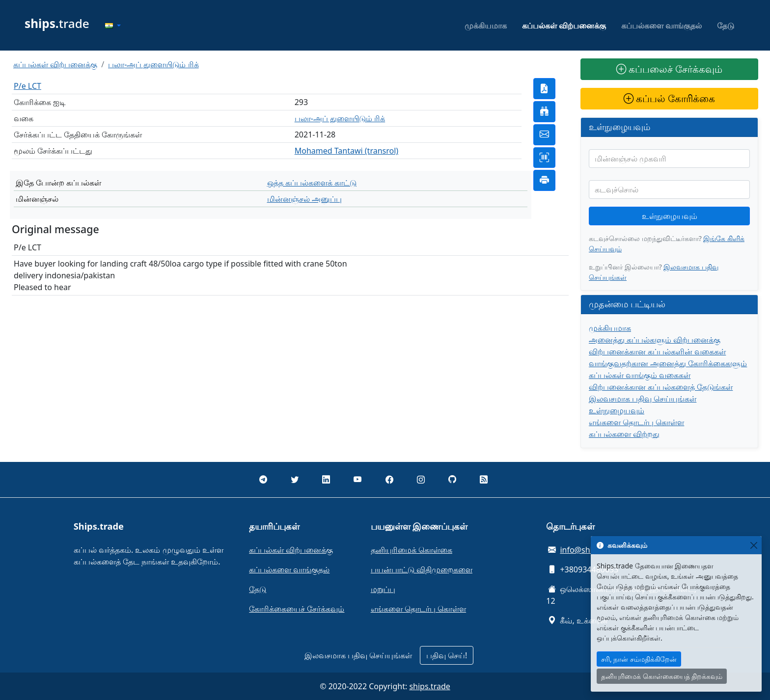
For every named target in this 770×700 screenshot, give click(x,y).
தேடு (726, 26)
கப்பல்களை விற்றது (624, 434)
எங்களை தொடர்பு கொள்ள (636, 422)
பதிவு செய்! (447, 655)
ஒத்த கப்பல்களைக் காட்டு (312, 183)
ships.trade (429, 686)
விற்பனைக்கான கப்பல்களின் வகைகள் (657, 351)
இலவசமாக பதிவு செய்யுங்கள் (643, 399)
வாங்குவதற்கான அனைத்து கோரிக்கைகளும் (668, 363)
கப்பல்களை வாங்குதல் (661, 26)
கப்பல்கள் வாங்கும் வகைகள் (640, 375)
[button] (113, 26)
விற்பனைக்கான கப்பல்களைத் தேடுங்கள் (661, 387)
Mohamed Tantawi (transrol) (346, 151)
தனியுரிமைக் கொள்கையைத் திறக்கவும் (662, 676)
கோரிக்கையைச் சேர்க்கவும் (297, 609)
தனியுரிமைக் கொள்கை (412, 550)
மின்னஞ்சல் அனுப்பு (304, 199)
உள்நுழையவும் (670, 216)
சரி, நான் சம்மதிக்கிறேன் (639, 659)
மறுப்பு (383, 589)
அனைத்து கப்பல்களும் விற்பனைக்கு (655, 340)
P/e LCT (27, 86)
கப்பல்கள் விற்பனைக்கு (564, 26)
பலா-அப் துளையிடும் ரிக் (153, 64)
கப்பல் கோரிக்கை (669, 98)
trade (57, 23)
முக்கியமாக (486, 26)
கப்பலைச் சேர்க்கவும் (669, 69)
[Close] (754, 545)
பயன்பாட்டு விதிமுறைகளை (422, 569)
